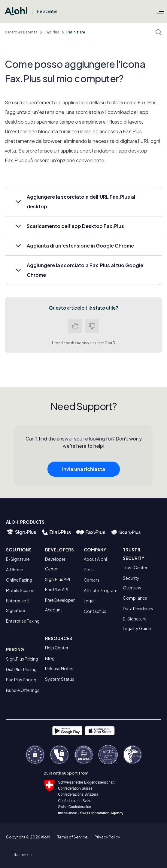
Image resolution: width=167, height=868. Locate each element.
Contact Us (95, 611)
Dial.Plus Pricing (21, 669)
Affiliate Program (101, 590)
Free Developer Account (60, 605)
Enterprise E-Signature (19, 605)
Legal (89, 601)
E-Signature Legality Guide (137, 623)
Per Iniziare (76, 32)
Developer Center (55, 564)
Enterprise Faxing (23, 621)
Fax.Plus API (57, 589)
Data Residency (138, 608)
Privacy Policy (107, 837)
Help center (47, 11)
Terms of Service (72, 837)
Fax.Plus (52, 32)
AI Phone (15, 570)
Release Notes (59, 668)
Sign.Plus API (58, 579)
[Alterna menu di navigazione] (160, 11)
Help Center (57, 648)
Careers (92, 580)
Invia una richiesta (84, 471)
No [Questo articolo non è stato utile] (92, 326)
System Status (60, 679)
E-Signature (18, 559)
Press (89, 570)
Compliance (135, 598)
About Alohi (95, 559)
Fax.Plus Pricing (21, 680)
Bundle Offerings (23, 690)
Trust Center (135, 567)
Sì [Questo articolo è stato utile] (75, 326)
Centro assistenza (21, 32)
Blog (50, 658)
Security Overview (132, 583)
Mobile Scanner (21, 590)
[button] (83, 202)
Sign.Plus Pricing (22, 659)
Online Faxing (19, 580)
